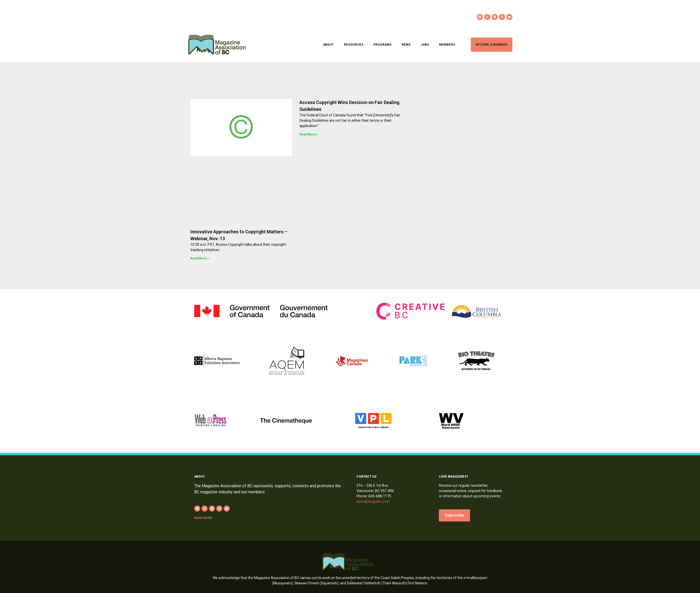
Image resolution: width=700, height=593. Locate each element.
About (328, 45)
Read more (203, 518)
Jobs (425, 45)
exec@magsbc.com (373, 501)
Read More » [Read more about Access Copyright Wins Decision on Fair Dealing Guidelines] (309, 134)
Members (447, 45)
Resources (354, 45)
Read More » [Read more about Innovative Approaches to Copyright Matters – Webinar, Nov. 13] (200, 258)
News (406, 45)
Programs (382, 45)
